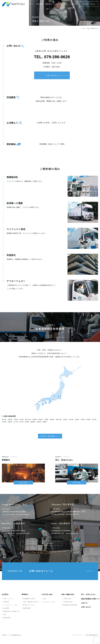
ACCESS (50, 545)
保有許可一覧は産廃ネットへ (50, 437)
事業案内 (49, 4)
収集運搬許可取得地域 (70, 607)
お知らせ (74, 4)
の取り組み (47, 596)
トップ (31, 4)
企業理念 (6, 604)
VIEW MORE (23, 484)
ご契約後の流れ (68, 604)
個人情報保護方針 (92, 637)
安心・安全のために (89, 596)
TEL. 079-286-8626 (52, 57)
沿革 (5, 616)
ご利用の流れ (67, 600)
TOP (83, 28)
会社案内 (40, 4)
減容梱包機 (27, 610)
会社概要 (6, 610)
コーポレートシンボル (11, 607)
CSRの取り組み (62, 4)
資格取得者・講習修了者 (11, 613)
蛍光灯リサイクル (29, 607)
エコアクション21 (49, 604)
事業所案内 (7, 619)
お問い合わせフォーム (52, 76)
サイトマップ (77, 637)
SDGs (45, 600)
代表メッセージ (8, 600)
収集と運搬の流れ (93, 28)
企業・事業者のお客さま (31, 604)
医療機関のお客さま (30, 600)
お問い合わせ (89, 4)
